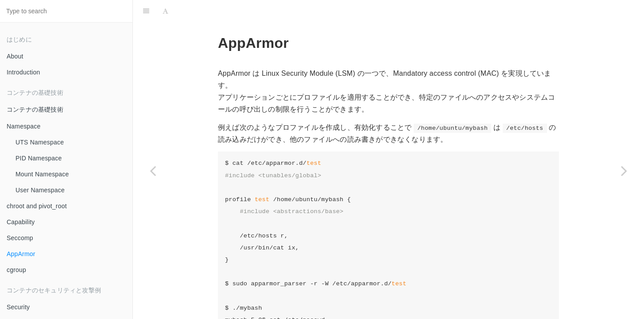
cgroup (16, 270)
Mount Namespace (42, 174)
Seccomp (20, 238)
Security (18, 307)
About (15, 56)
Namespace (24, 126)
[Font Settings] (165, 11)
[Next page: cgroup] (624, 171)
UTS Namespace (40, 142)
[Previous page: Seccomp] (153, 171)
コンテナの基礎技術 (35, 109)
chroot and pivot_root (37, 206)
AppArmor (21, 254)
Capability (21, 222)
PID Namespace (39, 158)
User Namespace (40, 190)
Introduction (23, 72)
